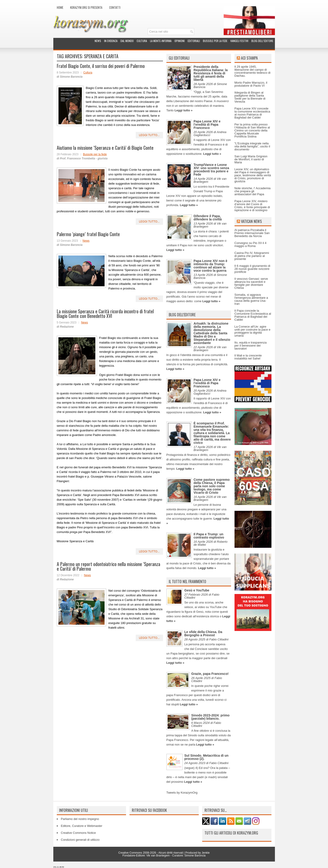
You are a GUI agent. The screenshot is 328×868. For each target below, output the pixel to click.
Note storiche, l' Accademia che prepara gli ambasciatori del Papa (253, 191)
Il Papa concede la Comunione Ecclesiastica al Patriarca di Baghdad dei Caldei (253, 315)
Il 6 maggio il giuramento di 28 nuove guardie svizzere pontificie (252, 269)
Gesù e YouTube (197, 590)
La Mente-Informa (161, 41)
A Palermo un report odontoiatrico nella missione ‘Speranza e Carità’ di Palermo (108, 566)
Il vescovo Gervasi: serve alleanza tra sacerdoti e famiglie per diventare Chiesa (251, 283)
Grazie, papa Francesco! (210, 674)
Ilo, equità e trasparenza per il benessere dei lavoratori (251, 346)
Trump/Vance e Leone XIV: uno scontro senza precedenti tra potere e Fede (211, 170)
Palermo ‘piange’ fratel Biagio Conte (88, 234)
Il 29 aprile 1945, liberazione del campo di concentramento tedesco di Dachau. (253, 71)
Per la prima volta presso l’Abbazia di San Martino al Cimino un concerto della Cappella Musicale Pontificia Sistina (252, 130)
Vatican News (251, 221)
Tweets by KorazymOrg (182, 793)
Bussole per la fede (215, 41)
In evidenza (111, 41)
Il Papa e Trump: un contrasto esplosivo (209, 536)
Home (60, 7)
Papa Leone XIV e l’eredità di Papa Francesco (207, 125)
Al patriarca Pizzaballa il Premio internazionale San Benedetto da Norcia (252, 233)
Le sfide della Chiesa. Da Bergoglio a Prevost (203, 633)
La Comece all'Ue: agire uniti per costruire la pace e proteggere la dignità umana (253, 331)
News (98, 41)
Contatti (115, 7)
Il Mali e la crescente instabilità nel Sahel (248, 357)
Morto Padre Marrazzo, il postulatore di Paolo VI (251, 84)
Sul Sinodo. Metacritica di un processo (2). (206, 757)
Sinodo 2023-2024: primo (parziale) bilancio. (211, 717)
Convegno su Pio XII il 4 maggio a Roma (251, 244)
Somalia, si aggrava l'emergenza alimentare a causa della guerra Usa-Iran (251, 299)
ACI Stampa (249, 58)
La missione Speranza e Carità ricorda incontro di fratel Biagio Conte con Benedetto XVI (105, 314)
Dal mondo (127, 41)
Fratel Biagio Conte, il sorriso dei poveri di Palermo (101, 66)
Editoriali (194, 41)
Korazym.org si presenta (86, 7)
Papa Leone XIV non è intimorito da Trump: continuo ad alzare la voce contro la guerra (211, 266)
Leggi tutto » (184, 110)
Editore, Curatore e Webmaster (82, 826)
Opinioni (180, 41)
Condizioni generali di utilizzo (80, 840)
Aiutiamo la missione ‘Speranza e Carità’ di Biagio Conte (105, 148)
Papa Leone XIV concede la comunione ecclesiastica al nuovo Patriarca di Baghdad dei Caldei (252, 113)
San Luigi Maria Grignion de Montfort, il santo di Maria (251, 159)
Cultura (142, 41)
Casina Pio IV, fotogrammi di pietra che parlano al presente (252, 256)
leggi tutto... (149, 135)
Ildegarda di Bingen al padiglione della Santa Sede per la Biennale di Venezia (250, 97)
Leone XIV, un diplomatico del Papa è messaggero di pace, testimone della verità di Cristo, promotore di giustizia (253, 175)
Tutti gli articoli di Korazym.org (231, 833)
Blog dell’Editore (262, 41)
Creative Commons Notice (78, 833)
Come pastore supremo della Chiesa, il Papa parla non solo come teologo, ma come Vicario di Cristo (212, 486)
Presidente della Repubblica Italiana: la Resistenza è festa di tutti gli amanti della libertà (211, 73)
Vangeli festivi (239, 41)
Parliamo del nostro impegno (80, 819)
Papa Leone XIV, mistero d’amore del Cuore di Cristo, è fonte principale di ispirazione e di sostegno (252, 206)
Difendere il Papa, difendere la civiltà (208, 218)
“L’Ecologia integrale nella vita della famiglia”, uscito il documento (252, 146)
